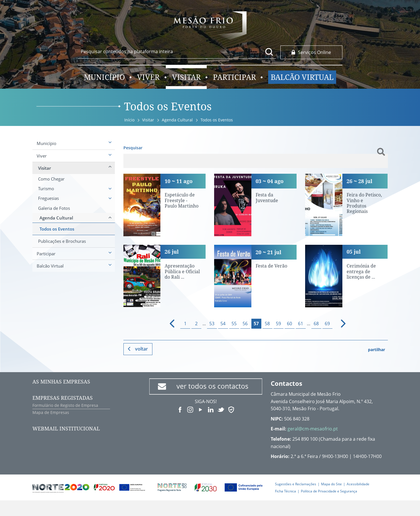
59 (278, 324)
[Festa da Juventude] (255, 205)
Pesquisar (133, 148)
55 (234, 324)
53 (212, 324)
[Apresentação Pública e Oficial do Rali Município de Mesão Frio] (165, 276)
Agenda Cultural (177, 120)
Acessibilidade (358, 484)
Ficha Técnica (285, 491)
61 (301, 324)
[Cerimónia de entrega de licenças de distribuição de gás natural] (346, 276)
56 (245, 324)
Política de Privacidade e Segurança (329, 491)
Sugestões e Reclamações (296, 484)
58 (267, 324)
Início (129, 120)
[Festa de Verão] (255, 276)
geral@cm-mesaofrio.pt (313, 429)
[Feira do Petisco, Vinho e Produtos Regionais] (346, 205)
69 (327, 324)
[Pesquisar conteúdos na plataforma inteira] (269, 52)
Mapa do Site (331, 484)
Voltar (141, 349)
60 (289, 324)
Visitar (148, 120)
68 (316, 324)
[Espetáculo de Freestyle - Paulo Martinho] (165, 205)
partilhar (376, 350)
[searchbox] (177, 51)
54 (223, 324)
